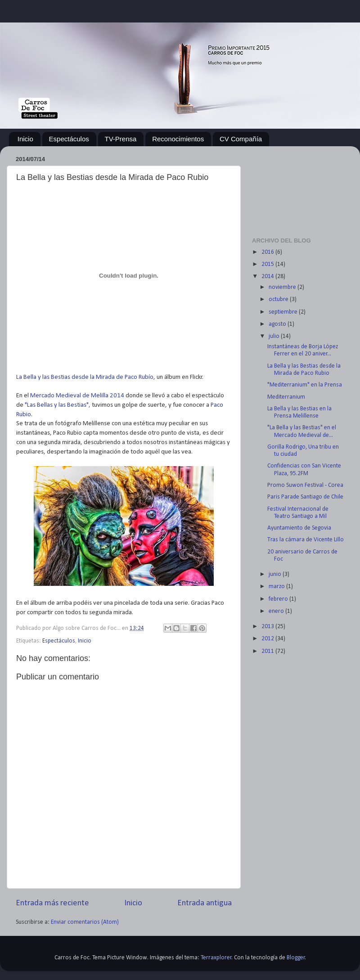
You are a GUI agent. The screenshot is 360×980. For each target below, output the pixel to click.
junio (276, 574)
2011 (268, 651)
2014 (268, 276)
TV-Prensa (121, 139)
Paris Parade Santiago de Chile (305, 497)
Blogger (296, 958)
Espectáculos (69, 139)
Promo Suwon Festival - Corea (305, 485)
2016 (268, 252)
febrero (279, 599)
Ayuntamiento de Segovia (299, 528)
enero (277, 611)
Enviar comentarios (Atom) (85, 922)
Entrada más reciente (52, 903)
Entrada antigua (205, 903)
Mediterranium (286, 397)
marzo (277, 587)
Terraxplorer (216, 958)
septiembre (284, 312)
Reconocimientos (178, 139)
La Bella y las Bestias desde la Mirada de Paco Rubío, (86, 377)
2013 (268, 627)
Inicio (25, 139)
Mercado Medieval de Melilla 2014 (78, 396)
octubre (279, 299)
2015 (268, 264)
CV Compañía (241, 139)
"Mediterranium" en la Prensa (305, 385)
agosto (278, 324)
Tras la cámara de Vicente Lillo (306, 540)
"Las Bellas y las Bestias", (58, 405)
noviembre (283, 287)
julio (275, 336)
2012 (268, 639)
